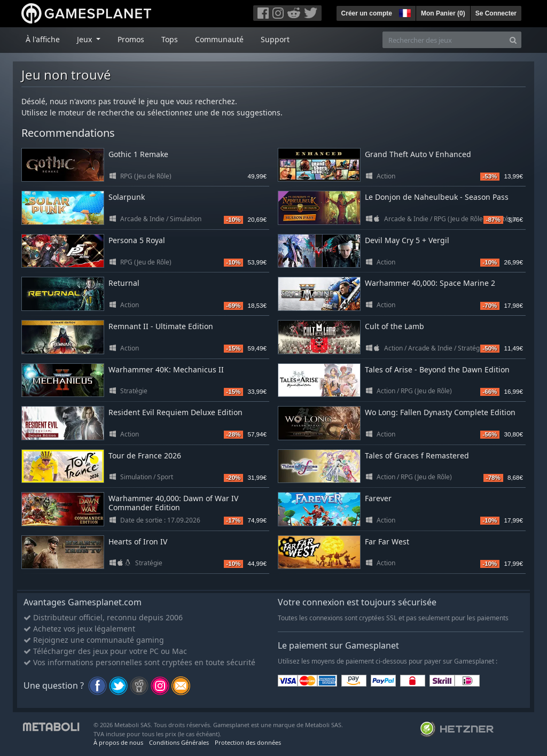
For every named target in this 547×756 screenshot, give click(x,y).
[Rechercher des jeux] (444, 40)
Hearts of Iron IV (138, 541)
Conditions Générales (179, 742)
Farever (378, 498)
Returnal (124, 283)
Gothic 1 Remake (138, 154)
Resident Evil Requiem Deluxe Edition (175, 412)
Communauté (219, 39)
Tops (170, 39)
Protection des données (248, 742)
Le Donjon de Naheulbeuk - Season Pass (437, 197)
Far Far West (387, 541)
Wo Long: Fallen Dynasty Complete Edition (440, 412)
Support (275, 39)
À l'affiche (43, 39)
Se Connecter (496, 13)
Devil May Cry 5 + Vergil (407, 240)
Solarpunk (127, 197)
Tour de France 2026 (145, 455)
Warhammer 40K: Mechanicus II (166, 369)
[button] (404, 12)
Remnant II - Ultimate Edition (161, 326)
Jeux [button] (85, 39)
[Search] (513, 40)
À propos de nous (118, 742)
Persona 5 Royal (137, 240)
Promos (131, 39)
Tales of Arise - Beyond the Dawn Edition (437, 369)
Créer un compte (367, 13)
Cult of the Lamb (394, 326)
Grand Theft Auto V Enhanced (418, 154)
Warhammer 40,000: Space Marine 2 (430, 283)
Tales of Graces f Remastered (417, 455)
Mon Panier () (443, 13)
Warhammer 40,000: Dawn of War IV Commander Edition (173, 503)
